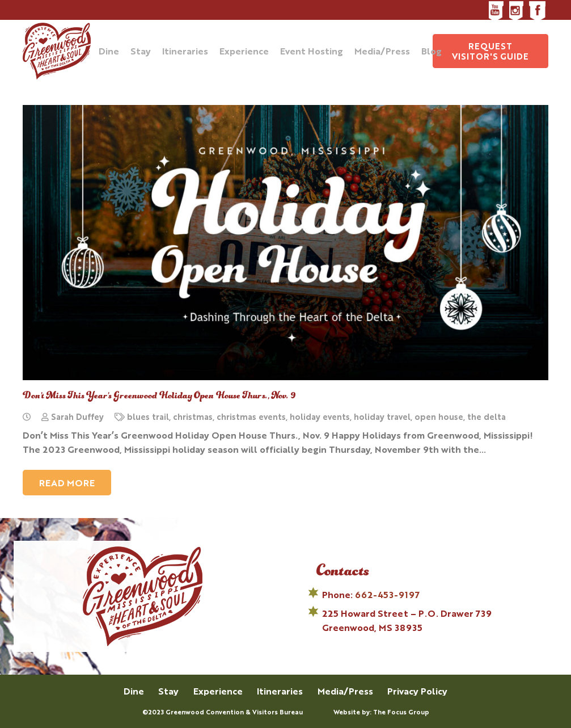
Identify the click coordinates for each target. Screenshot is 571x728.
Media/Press (345, 691)
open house (439, 416)
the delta (487, 416)
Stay (168, 691)
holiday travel (382, 416)
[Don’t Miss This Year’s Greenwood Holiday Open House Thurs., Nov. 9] (285, 243)
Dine (134, 691)
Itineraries (280, 691)
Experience (218, 691)
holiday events (320, 416)
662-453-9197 (387, 594)
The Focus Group (401, 712)
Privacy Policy (417, 691)
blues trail (148, 416)
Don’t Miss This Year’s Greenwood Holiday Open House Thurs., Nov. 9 (159, 396)
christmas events (251, 416)
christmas (193, 416)
